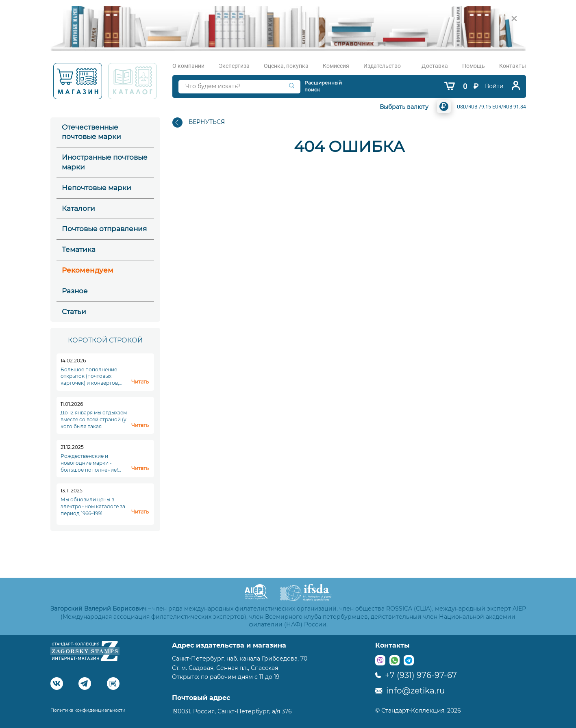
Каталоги (78, 208)
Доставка (435, 66)
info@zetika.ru (410, 691)
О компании (188, 66)
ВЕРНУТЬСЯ (199, 122)
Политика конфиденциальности (88, 710)
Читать (140, 382)
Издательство (382, 66)
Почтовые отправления (104, 229)
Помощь (474, 66)
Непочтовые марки (97, 188)
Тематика (79, 249)
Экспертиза (234, 66)
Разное (75, 291)
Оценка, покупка (286, 66)
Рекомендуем (88, 270)
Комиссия (336, 66)
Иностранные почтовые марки (105, 162)
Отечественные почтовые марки (91, 132)
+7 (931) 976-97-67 (416, 675)
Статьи (74, 312)
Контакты (513, 66)
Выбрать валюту (404, 107)
